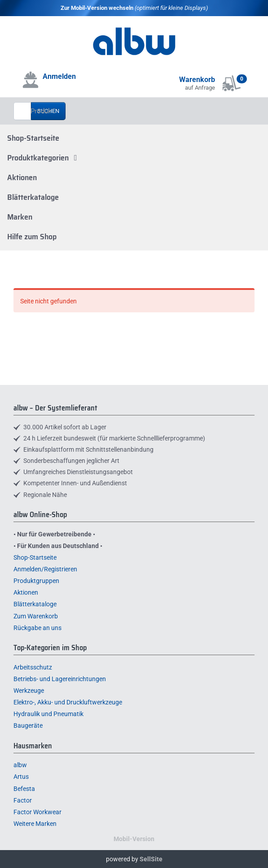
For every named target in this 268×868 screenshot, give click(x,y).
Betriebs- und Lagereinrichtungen (60, 679)
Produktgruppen (36, 581)
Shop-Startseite (33, 138)
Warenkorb (197, 80)
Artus (21, 777)
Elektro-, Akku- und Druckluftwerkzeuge (68, 702)
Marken (20, 217)
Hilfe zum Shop (32, 237)
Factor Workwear (37, 812)
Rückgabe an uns (37, 628)
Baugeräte (28, 725)
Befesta (24, 789)
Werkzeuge (29, 691)
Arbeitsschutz (33, 667)
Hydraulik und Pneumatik (48, 714)
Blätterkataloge (33, 197)
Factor (23, 800)
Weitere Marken (35, 824)
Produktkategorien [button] (44, 158)
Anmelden (59, 76)
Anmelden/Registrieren (45, 569)
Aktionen (22, 177)
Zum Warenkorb (36, 616)
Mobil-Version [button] (134, 839)
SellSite (151, 859)
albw (20, 765)
